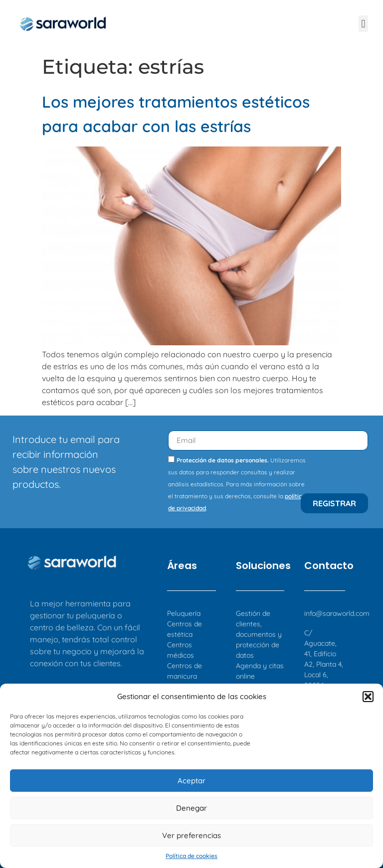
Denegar (191, 808)
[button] (368, 697)
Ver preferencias (191, 835)
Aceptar (191, 781)
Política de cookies (191, 856)
